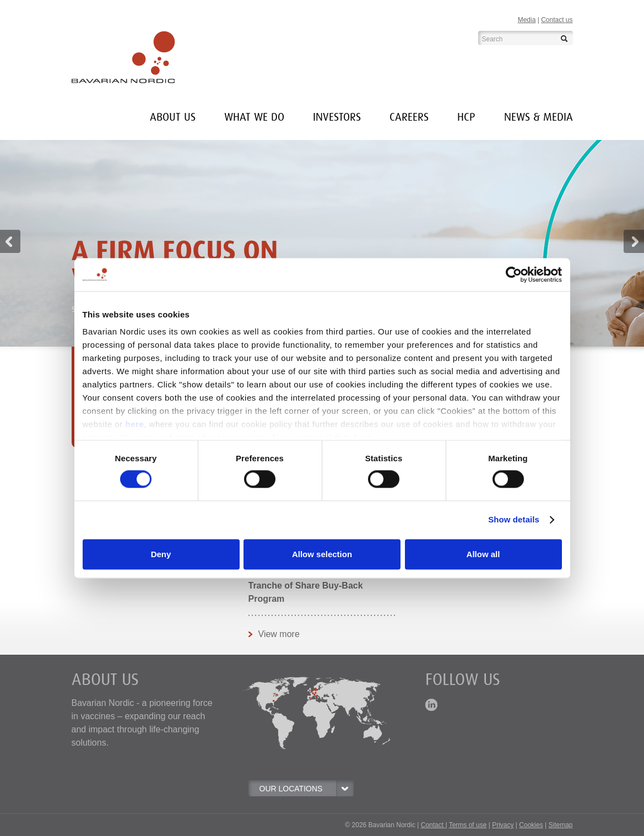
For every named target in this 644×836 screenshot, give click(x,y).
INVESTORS (337, 117)
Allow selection (322, 554)
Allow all (483, 554)
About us (173, 117)
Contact (433, 825)
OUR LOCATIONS (306, 789)
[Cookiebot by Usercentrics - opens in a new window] (514, 274)
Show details (514, 520)
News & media (539, 117)
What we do (254, 117)
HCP (466, 117)
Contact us (557, 20)
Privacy (503, 825)
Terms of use (468, 825)
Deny (161, 554)
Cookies (531, 825)
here (135, 424)
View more (279, 634)
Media (527, 20)
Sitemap (560, 825)
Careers (409, 117)
